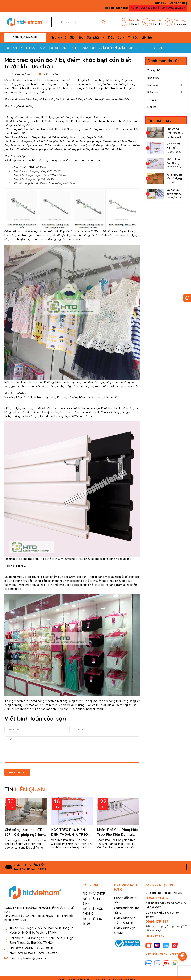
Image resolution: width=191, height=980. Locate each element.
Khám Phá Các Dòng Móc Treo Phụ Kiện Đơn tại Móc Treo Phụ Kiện (118, 832)
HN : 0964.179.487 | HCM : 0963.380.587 (158, 8)
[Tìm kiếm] (103, 22)
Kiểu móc (115, 37)
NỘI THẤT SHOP (94, 893)
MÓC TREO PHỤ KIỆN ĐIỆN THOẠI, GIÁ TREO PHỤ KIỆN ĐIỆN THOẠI (69, 832)
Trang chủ (59, 37)
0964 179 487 (157, 898)
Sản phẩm (95, 37)
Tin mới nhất (159, 120)
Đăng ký (161, 3)
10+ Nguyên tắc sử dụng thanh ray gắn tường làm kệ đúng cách (175, 177)
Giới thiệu (77, 37)
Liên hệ (147, 37)
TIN (25, 789)
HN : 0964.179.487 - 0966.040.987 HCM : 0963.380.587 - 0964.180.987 (33, 950)
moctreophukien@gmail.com (30, 958)
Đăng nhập (177, 3)
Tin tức (133, 37)
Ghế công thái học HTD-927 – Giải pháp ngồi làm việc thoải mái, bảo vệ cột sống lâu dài (26, 832)
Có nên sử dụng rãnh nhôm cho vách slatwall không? (175, 192)
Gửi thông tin (17, 772)
